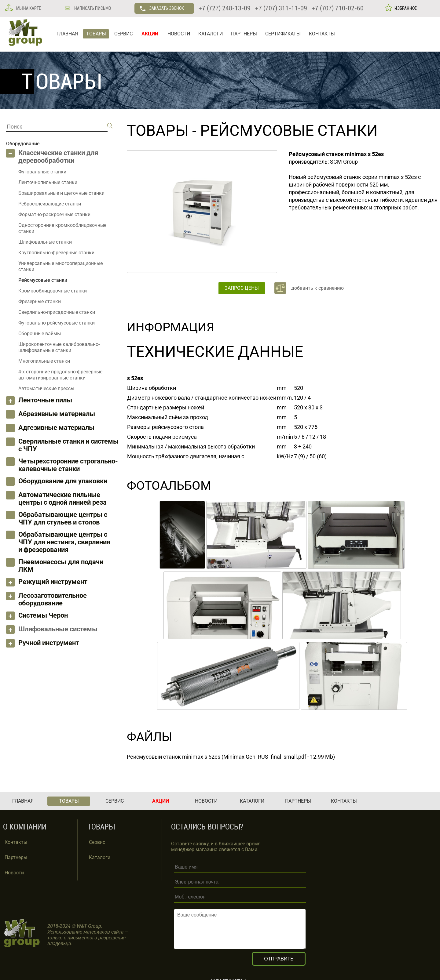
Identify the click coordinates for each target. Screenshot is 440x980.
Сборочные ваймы (40, 334)
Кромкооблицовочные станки (53, 291)
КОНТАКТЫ (322, 34)
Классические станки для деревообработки (58, 157)
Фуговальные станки (42, 172)
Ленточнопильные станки (48, 182)
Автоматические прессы (46, 388)
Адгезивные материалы (56, 428)
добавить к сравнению (317, 288)
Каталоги (100, 857)
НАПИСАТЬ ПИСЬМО (92, 8)
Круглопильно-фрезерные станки (56, 253)
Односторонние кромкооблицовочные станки (62, 228)
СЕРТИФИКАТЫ (283, 34)
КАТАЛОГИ (211, 34)
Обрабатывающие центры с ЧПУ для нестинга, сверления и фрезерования (64, 542)
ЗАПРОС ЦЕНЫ (242, 288)
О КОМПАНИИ (25, 827)
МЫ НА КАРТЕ (28, 8)
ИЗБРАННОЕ (405, 8)
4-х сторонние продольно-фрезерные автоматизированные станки (60, 375)
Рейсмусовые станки (289, 131)
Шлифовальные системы (58, 629)
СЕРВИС (123, 34)
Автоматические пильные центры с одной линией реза (62, 499)
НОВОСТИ (179, 34)
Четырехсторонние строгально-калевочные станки (68, 465)
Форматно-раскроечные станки (54, 214)
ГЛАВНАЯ (67, 34)
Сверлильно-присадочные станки (57, 312)
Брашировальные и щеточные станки (61, 193)
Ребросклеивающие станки (50, 204)
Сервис (97, 842)
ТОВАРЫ (96, 34)
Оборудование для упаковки (63, 481)
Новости (14, 873)
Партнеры (16, 857)
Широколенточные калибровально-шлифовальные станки (59, 347)
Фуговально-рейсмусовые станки (57, 323)
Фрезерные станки (40, 301)
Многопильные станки (44, 361)
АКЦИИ (150, 34)
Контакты (16, 842)
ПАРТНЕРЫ (244, 34)
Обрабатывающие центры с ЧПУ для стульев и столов (63, 518)
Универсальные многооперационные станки (61, 266)
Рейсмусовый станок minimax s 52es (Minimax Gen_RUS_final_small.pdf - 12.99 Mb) (231, 757)
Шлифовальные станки (45, 242)
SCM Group (344, 162)
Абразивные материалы (57, 414)
